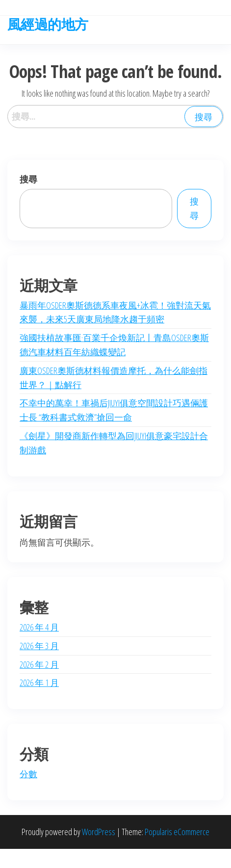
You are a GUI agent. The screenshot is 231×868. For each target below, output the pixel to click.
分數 (28, 774)
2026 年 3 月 (39, 646)
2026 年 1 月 (39, 683)
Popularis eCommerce (177, 832)
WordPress (99, 832)
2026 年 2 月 (39, 664)
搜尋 (28, 179)
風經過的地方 (48, 24)
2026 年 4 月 (39, 627)
